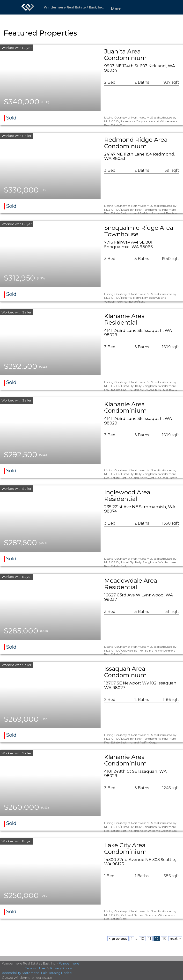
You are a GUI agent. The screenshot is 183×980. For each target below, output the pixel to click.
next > (175, 939)
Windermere (69, 963)
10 (142, 939)
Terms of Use (35, 968)
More (116, 9)
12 (157, 939)
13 (164, 939)
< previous (118, 939)
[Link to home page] (28, 7)
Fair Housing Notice (56, 973)
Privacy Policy (61, 968)
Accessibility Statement (20, 973)
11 (150, 939)
